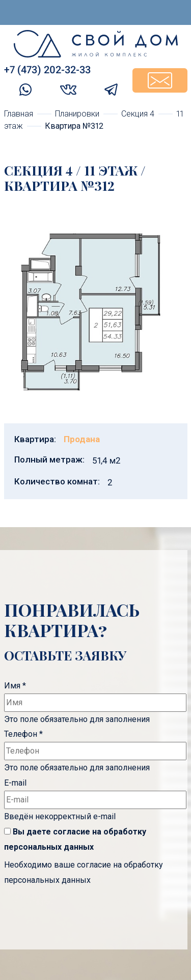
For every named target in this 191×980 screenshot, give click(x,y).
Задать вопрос (160, 80)
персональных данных (49, 847)
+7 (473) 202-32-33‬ (47, 70)
